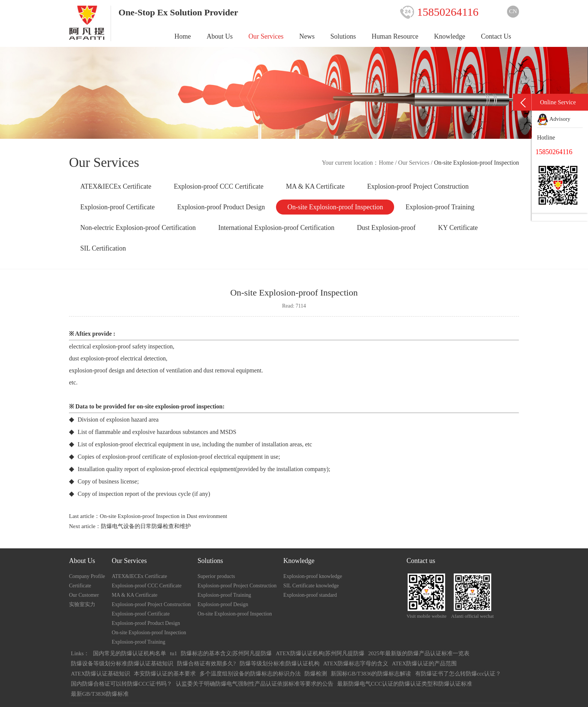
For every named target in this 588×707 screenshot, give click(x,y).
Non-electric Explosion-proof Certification (138, 228)
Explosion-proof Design (223, 604)
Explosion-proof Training (440, 207)
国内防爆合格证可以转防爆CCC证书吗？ (121, 684)
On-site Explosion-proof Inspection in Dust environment (163, 516)
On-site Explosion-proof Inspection (335, 207)
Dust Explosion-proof (386, 228)
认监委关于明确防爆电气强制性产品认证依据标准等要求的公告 (255, 684)
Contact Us (496, 36)
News (307, 36)
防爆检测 (316, 674)
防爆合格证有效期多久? (206, 663)
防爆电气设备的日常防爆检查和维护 (146, 526)
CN (513, 11)
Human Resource (395, 36)
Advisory (554, 119)
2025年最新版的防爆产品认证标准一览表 (419, 653)
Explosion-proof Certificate (117, 207)
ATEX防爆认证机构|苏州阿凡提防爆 (320, 653)
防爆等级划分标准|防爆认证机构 (280, 663)
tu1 (173, 653)
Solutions (343, 36)
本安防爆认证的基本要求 (165, 674)
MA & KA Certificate (315, 186)
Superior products (216, 576)
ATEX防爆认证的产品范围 (424, 663)
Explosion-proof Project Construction (418, 186)
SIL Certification (103, 248)
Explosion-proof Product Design (221, 207)
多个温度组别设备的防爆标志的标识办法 (250, 674)
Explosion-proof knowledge (313, 576)
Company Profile (87, 576)
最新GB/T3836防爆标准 (100, 694)
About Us (220, 36)
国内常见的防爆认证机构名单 (130, 653)
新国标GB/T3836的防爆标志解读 (371, 674)
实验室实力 (82, 604)
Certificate (80, 586)
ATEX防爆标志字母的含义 (356, 663)
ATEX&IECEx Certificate (116, 186)
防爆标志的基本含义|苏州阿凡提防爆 (226, 653)
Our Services (266, 36)
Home (183, 36)
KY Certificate (458, 228)
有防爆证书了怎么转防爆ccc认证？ (458, 674)
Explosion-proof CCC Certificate (218, 186)
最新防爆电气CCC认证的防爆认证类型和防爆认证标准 (405, 684)
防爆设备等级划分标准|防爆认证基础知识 (122, 663)
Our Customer (84, 595)
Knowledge (450, 36)
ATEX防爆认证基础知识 (100, 674)
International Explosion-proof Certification (276, 228)
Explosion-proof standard (310, 595)
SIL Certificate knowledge (311, 586)
